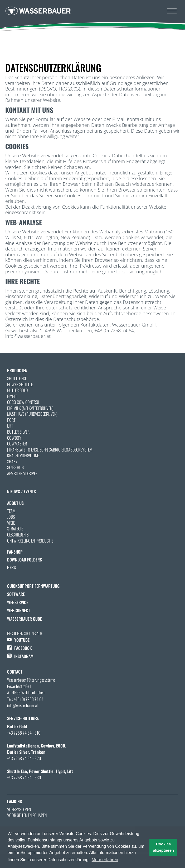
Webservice (18, 602)
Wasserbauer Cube (25, 619)
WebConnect (19, 610)
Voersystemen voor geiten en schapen (27, 812)
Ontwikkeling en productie (30, 541)
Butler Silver (18, 432)
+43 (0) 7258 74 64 (29, 699)
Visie (11, 523)
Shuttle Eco (17, 378)
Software (16, 594)
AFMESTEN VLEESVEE (22, 473)
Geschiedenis (18, 535)
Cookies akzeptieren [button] (164, 847)
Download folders (25, 560)
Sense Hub (15, 467)
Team (11, 511)
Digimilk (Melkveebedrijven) (30, 408)
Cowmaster (17, 444)
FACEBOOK (20, 648)
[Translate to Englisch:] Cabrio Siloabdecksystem (50, 450)
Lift (10, 426)
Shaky (12, 461)
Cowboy (14, 438)
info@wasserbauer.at (23, 705)
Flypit (12, 396)
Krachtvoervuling (23, 455)
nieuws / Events (21, 491)
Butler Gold (17, 390)
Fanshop (15, 552)
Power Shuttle (20, 384)
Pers (11, 567)
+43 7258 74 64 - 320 (24, 758)
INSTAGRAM (20, 656)
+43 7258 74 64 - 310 (24, 733)
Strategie (15, 529)
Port (11, 420)
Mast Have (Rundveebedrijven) (32, 414)
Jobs (11, 517)
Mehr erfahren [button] (105, 860)
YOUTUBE (18, 640)
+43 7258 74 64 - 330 (24, 777)
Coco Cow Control (23, 402)
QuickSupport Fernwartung (33, 586)
